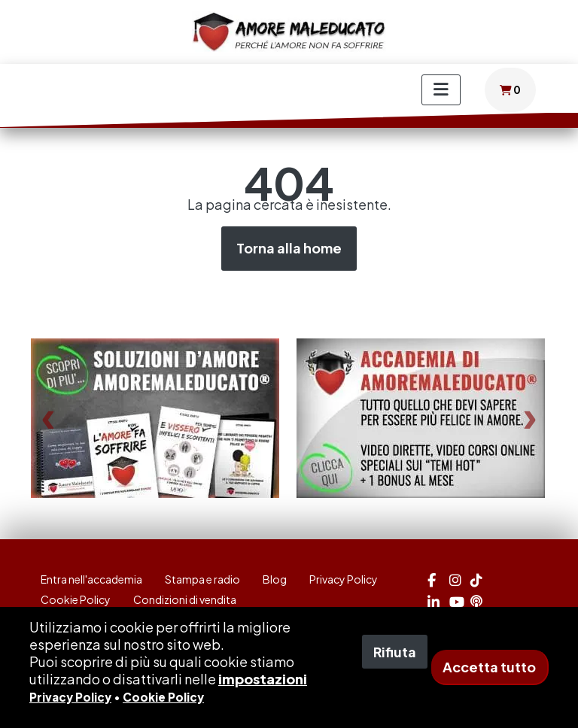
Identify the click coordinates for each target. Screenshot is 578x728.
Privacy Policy (344, 579)
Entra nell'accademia (91, 579)
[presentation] (48, 419)
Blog (275, 579)
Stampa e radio (202, 579)
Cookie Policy (76, 599)
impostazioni (263, 679)
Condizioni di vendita (185, 599)
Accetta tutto (489, 667)
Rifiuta (395, 652)
